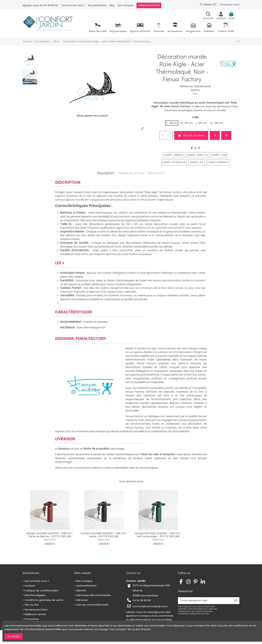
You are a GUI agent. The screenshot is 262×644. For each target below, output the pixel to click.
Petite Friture (50, 540)
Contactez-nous (230, 5)
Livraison (30, 586)
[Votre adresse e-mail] (205, 601)
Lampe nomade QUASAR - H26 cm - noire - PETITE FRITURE (104, 535)
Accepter (14, 636)
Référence (186, 86)
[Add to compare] (226, 135)
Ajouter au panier (191, 135)
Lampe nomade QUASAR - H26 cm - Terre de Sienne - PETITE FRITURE (50, 535)
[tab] (156, 174)
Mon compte (84, 581)
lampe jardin (174, 155)
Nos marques (126, 5)
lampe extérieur (174, 162)
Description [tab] (106, 173)
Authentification (86, 586)
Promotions (32, 619)
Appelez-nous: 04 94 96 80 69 (41, 5)
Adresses (82, 600)
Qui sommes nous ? (73, 5)
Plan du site (32, 605)
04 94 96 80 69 (142, 600)
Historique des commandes (94, 595)
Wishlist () (208, 5)
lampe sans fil (198, 155)
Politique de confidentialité (41, 590)
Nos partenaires (97, 5)
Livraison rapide (149, 5)
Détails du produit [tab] (131, 173)
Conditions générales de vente (44, 600)
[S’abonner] (236, 601)
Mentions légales (35, 595)
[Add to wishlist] (215, 135)
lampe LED (196, 162)
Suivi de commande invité (92, 605)
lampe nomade (218, 162)
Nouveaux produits (36, 609)
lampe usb (219, 155)
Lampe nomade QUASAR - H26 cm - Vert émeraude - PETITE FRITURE (158, 535)
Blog (112, 5)
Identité (81, 590)
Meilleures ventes (35, 614)
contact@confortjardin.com (150, 606)
